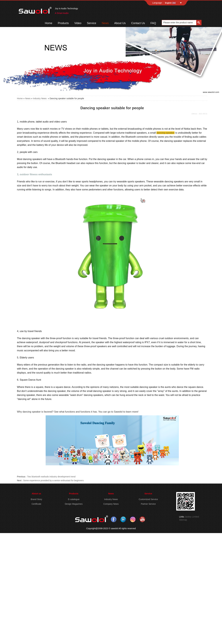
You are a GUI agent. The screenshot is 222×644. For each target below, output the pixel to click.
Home (49, 23)
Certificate (36, 504)
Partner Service (148, 504)
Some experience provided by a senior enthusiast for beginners (53, 480)
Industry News (40, 98)
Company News (111, 504)
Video (78, 23)
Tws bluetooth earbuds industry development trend (51, 477)
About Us (120, 23)
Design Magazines (74, 504)
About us (36, 494)
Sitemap (183, 520)
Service (92, 23)
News (105, 23)
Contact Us (138, 23)
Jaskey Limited (192, 517)
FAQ (153, 23)
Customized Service (148, 499)
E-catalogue (74, 499)
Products (63, 23)
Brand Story (36, 499)
